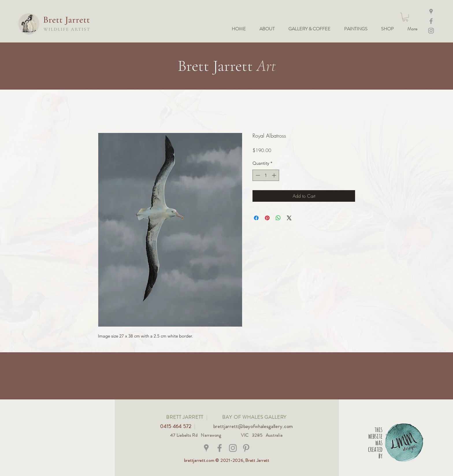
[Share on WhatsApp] (278, 218)
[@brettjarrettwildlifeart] (220, 448)
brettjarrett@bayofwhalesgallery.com (253, 426)
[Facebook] (431, 21)
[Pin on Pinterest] (267, 218)
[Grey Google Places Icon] (206, 448)
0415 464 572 (176, 426)
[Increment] (275, 175)
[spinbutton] (266, 175)
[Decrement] (257, 175)
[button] (405, 17)
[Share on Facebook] (256, 218)
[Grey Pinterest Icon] (246, 448)
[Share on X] (289, 218)
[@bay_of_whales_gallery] (233, 448)
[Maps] (431, 12)
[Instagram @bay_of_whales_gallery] (431, 31)
